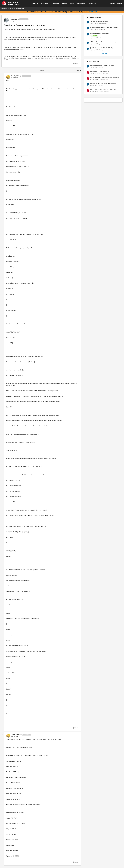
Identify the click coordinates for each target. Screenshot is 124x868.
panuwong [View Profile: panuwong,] (102, 44)
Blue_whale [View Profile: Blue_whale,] (103, 50)
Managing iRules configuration (100, 34)
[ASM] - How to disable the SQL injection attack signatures (104, 48)
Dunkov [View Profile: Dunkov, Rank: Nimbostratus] (101, 68)
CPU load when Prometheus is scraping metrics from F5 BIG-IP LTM (103, 42)
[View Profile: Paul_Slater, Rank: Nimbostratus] (6, 20)
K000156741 (93, 12)
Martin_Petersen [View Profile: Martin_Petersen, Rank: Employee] (104, 92)
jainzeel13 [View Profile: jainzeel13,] (102, 30)
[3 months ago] (94, 24)
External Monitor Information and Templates (105, 78)
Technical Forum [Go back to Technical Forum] (20, 9)
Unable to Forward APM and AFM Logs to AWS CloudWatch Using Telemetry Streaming (105, 28)
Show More (103, 53)
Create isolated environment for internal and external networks (105, 84)
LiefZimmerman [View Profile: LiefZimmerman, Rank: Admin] (104, 80)
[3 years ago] (94, 68)
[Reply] (76, 63)
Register (112, 3)
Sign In (119, 3)
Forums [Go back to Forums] (11, 9)
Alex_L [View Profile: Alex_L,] (101, 38)
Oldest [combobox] (78, 70)
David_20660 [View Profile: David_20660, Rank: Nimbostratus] (15, 76)
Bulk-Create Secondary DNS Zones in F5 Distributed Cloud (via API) (104, 90)
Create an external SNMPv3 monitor (102, 66)
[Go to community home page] (10, 3)
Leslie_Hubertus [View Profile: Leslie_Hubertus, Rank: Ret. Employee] (104, 74)
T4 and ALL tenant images (99, 22)
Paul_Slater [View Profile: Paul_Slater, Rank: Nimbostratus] (13, 19)
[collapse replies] (2, 76)
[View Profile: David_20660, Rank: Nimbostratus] (8, 77)
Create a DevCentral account (100, 72)
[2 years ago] (94, 86)
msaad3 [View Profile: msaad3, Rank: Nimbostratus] (102, 86)
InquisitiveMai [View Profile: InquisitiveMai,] (103, 24)
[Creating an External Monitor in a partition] (14, 78)
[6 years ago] (94, 80)
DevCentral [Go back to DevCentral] (4, 9)
